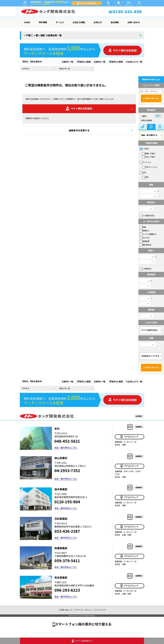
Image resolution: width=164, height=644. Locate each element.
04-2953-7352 (67, 470)
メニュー (139, 3)
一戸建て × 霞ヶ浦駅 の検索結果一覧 (43, 35)
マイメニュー (119, 3)
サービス (60, 22)
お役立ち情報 (79, 22)
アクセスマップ (129, 437)
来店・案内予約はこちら (66, 448)
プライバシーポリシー (84, 610)
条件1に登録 (84, 62)
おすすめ (145, 238)
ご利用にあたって (66, 610)
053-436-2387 (67, 531)
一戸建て (145, 149)
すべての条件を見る (149, 330)
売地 (145, 177)
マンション (145, 162)
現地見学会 (145, 245)
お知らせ (98, 22)
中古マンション (150, 167)
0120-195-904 (67, 502)
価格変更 (145, 241)
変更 (158, 116)
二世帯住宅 (145, 269)
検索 (108, 3)
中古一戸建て (149, 157)
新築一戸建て (149, 153)
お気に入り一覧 (134, 62)
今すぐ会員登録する (87, 3)
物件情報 (43, 22)
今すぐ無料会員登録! (123, 50)
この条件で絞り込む (151, 98)
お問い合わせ (129, 3)
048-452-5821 (67, 441)
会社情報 (115, 22)
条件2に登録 (116, 62)
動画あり (145, 231)
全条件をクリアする (150, 356)
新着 (143, 227)
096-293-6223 (67, 590)
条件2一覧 (100, 62)
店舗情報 (139, 427)
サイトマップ (100, 610)
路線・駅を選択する (149, 135)
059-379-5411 (67, 561)
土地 (143, 172)
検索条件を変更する (79, 130)
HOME (25, 3)
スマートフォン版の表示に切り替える (83, 624)
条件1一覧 (67, 62)
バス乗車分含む (147, 216)
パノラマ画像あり (148, 234)
